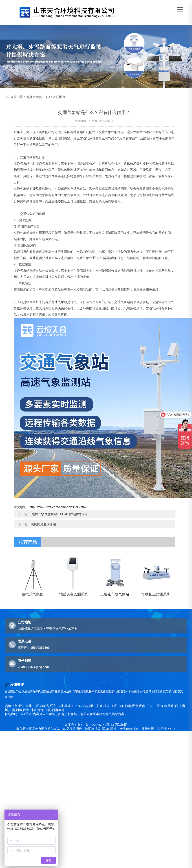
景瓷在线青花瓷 (51, 691)
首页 (29, 97)
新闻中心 (42, 97)
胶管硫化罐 (170, 691)
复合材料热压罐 (130, 691)
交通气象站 (28, 157)
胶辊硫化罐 (113, 691)
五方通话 (66, 691)
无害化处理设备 (82, 691)
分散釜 (144, 691)
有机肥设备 (99, 691)
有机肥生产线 (13, 691)
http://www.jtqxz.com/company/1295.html (58, 507)
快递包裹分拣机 (31, 691)
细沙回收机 (156, 691)
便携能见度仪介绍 (43, 524)
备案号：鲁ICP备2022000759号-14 (89, 725)
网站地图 (121, 725)
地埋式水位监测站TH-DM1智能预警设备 (60, 514)
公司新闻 (59, 97)
